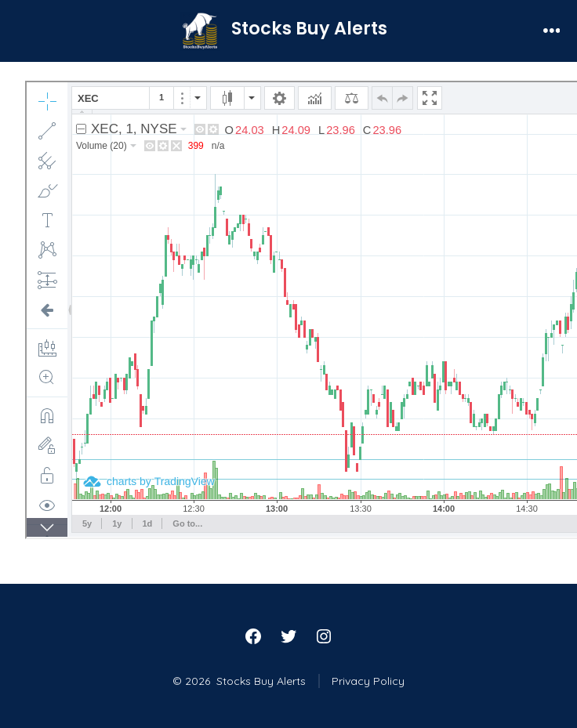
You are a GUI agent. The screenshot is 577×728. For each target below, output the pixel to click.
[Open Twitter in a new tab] (288, 636)
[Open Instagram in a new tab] (324, 636)
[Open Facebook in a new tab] (253, 636)
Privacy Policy (368, 681)
